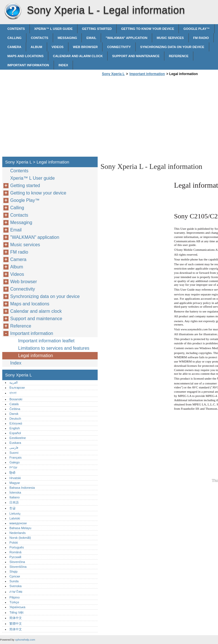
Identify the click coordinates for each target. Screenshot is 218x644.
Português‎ (17, 547)
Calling (14, 38)
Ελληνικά (16, 423)
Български (17, 388)
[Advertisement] (148, 118)
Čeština (15, 409)
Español (15, 433)
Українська (17, 607)
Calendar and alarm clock (78, 56)
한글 (12, 508)
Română (15, 552)
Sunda (14, 581)
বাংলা (13, 393)
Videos (58, 47)
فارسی (14, 448)
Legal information (36, 356)
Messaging (67, 38)
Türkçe (14, 602)
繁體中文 (16, 624)
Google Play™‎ (196, 29)
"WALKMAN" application (126, 38)
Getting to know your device (148, 29)
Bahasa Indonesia (22, 488)
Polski (14, 542)
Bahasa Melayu (20, 528)
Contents (16, 29)
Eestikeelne (18, 438)
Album (36, 47)
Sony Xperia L (13, 11)
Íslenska (15, 492)
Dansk (14, 414)
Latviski (15, 518)
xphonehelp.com (25, 640)
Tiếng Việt (16, 612)
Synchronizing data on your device (172, 47)
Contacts (40, 38)
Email (91, 38)
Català (14, 404)
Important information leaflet (46, 341)
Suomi (14, 453)
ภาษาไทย (16, 592)
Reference (179, 56)
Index (63, 65)
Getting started (97, 29)
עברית (13, 467)
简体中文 (16, 618)
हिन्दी (12, 473)
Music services (170, 38)
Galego (14, 462)
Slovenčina (17, 562)
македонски (18, 523)
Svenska (15, 586)
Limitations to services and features (54, 348)
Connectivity (119, 47)
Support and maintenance (136, 56)
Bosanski (16, 399)
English (15, 428)
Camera (14, 47)
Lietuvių (15, 513)
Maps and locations (25, 56)
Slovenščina (18, 567)
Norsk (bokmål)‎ (20, 538)
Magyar (15, 483)
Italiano (14, 497)
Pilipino (14, 597)
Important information (28, 65)
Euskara (15, 443)
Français (15, 457)
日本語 (14, 502)
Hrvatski (15, 478)
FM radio (201, 38)
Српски (15, 576)
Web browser (85, 47)
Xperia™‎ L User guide (54, 29)
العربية (13, 382)
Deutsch (15, 419)
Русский (15, 557)
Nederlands (17, 533)
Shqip (13, 571)
